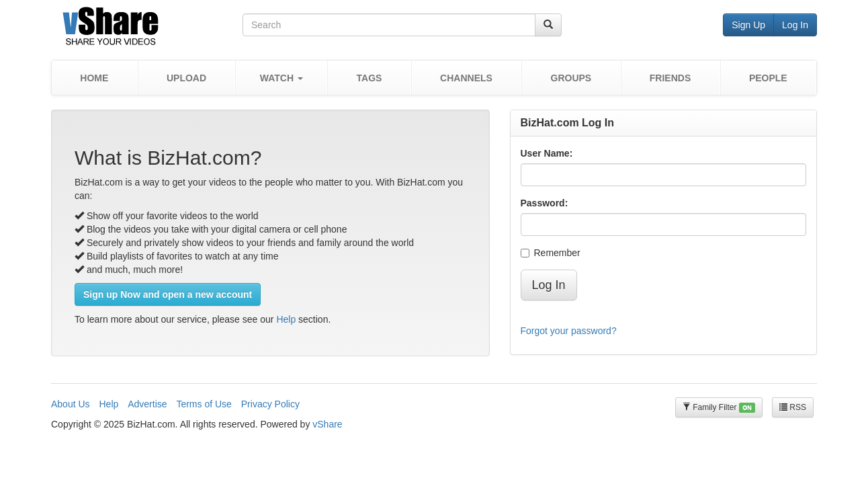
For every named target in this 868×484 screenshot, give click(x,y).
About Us (71, 404)
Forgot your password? (569, 331)
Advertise (147, 404)
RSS (793, 407)
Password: (545, 203)
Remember (551, 253)
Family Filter (719, 408)
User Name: (547, 153)
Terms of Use (204, 404)
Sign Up (748, 25)
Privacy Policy (270, 404)
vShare (327, 424)
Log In (795, 25)
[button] (281, 78)
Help (286, 319)
